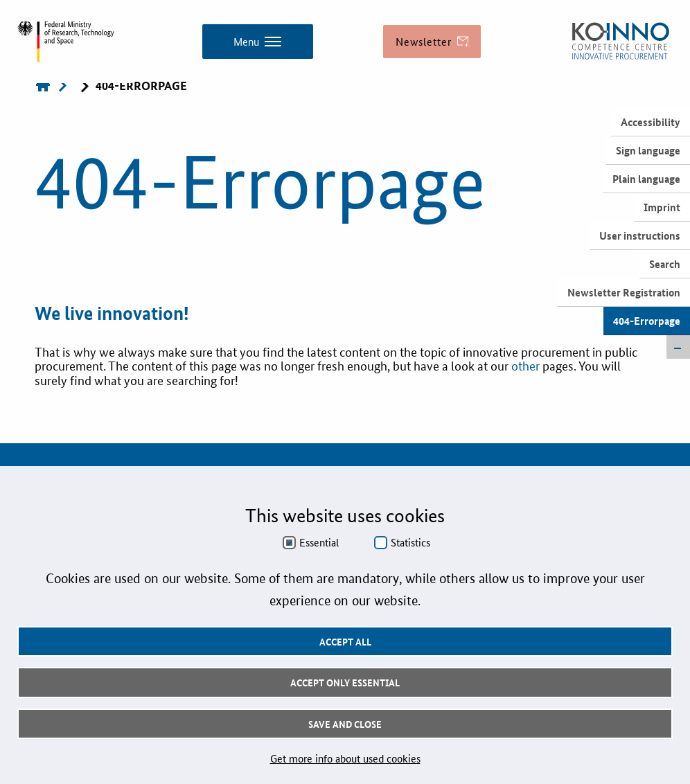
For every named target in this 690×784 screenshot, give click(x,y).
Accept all (345, 641)
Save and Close (345, 724)
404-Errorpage (647, 321)
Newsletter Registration (624, 292)
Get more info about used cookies (345, 758)
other (527, 365)
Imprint (662, 207)
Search (665, 264)
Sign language (648, 150)
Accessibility (651, 122)
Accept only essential (345, 682)
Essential (319, 542)
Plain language (646, 179)
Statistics (410, 542)
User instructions (640, 235)
